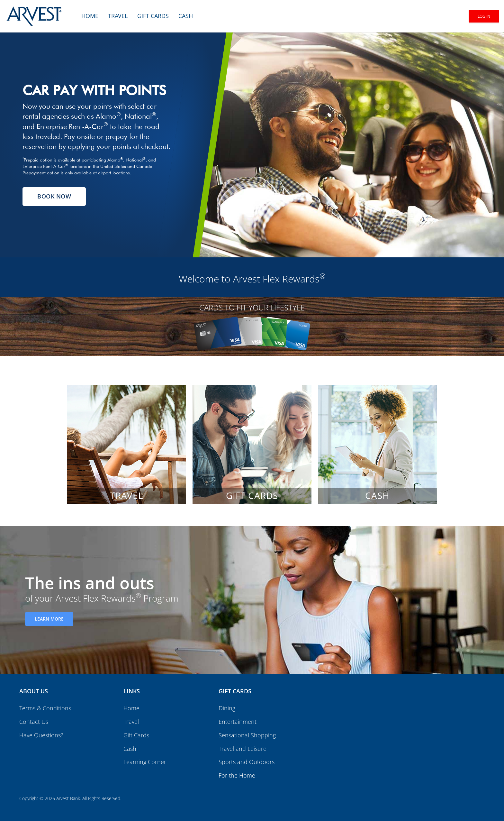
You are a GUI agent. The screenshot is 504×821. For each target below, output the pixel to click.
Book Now (54, 196)
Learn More (49, 619)
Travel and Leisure (243, 749)
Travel (118, 16)
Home (90, 16)
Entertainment (238, 722)
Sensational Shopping (247, 735)
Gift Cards (153, 16)
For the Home (237, 775)
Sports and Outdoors (247, 762)
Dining (227, 708)
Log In (484, 16)
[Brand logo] (34, 13)
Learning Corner (145, 762)
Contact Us (34, 722)
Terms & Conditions (45, 708)
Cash (186, 16)
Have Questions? (41, 735)
